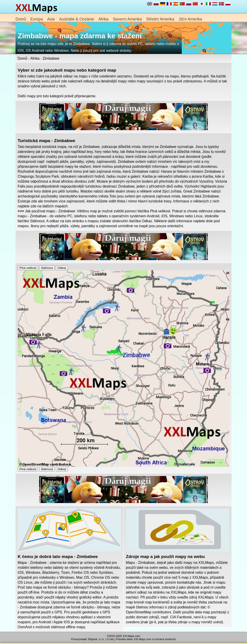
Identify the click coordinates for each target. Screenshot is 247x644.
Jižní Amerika (190, 19)
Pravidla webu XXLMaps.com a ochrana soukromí (146, 639)
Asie (51, 19)
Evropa (37, 19)
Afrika (103, 19)
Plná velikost (28, 268)
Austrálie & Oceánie (77, 19)
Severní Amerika (127, 19)
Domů (21, 19)
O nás (110, 639)
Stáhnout (47, 268)
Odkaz (62, 268)
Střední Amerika (160, 19)
